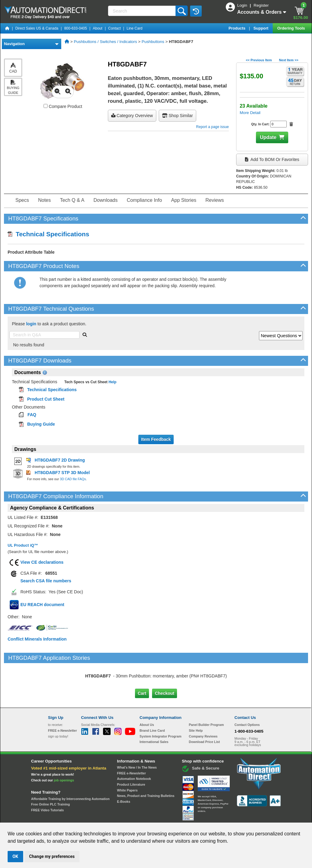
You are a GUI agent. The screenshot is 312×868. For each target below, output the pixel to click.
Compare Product (63, 106)
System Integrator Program (160, 710)
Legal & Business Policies (191, 817)
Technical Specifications (48, 234)
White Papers (127, 764)
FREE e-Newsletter (131, 747)
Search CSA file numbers (46, 581)
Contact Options (247, 699)
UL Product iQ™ (23, 545)
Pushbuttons (153, 42)
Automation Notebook (134, 753)
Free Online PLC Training (50, 779)
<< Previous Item (259, 60)
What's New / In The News (137, 742)
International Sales (154, 716)
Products (238, 28)
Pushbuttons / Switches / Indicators (105, 42)
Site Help (196, 705)
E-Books (124, 776)
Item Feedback (156, 439)
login (31, 324)
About (98, 28)
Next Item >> (289, 60)
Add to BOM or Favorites (272, 159)
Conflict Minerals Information (37, 639)
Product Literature (131, 759)
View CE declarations (42, 562)
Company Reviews (203, 710)
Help (112, 382)
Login (243, 5)
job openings (64, 755)
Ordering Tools (292, 28)
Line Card (134, 28)
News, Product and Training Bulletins (146, 770)
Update (268, 137)
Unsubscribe (123, 817)
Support (262, 28)
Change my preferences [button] (52, 856)
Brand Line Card (152, 705)
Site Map (61, 817)
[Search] (142, 11)
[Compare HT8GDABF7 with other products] (46, 106)
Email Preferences (152, 817)
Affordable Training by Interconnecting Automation (70, 773)
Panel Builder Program (206, 699)
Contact (114, 28)
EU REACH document (42, 605)
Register (261, 5)
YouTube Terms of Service (235, 817)
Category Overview (132, 116)
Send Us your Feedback (91, 817)
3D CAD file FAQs (73, 479)
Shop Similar (177, 116)
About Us (147, 699)
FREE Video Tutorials (47, 784)
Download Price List (204, 716)
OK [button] (15, 856)
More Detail (250, 113)
